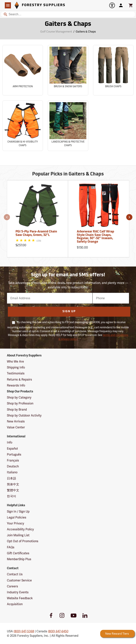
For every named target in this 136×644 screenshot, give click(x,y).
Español (12, 449)
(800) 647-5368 (24, 631)
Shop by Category (19, 397)
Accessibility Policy (20, 529)
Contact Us (15, 574)
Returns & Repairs (19, 379)
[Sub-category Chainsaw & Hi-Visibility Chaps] (23, 126)
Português (14, 454)
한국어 (11, 496)
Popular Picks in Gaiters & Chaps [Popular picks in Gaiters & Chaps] (68, 174)
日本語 (11, 478)
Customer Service (19, 580)
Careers (12, 586)
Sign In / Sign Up (18, 512)
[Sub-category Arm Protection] (23, 70)
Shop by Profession (20, 403)
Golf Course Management (56, 32)
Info (10, 442)
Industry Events (18, 592)
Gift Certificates (18, 553)
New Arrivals (16, 421)
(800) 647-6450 (58, 631)
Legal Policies (17, 517)
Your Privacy (16, 523)
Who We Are (15, 362)
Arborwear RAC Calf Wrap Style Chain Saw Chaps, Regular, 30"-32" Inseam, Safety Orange (95, 237)
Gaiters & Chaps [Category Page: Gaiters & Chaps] (68, 24)
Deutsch (13, 466)
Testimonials (16, 373)
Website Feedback (20, 598)
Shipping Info (16, 367)
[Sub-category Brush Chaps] (113, 70)
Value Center (16, 427)
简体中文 (13, 484)
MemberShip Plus (19, 559)
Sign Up (69, 312)
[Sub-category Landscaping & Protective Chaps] (68, 126)
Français (13, 460)
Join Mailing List (18, 535)
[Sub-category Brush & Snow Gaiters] (68, 70)
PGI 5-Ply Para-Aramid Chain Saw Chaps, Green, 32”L (36, 233)
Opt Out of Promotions (23, 541)
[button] (7, 217)
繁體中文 (13, 490)
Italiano (12, 472)
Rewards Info (16, 385)
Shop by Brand (17, 410)
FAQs (11, 547)
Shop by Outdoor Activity (24, 415)
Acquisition (15, 604)
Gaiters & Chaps (86, 32)
